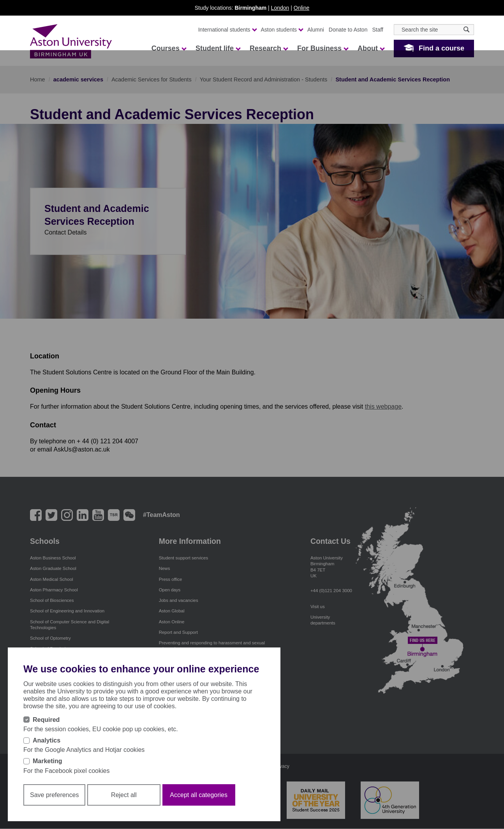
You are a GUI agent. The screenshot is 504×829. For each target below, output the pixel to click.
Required (46, 720)
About (371, 48)
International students (227, 30)
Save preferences (54, 795)
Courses (169, 48)
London (280, 8)
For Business (322, 48)
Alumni (316, 30)
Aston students (282, 30)
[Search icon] (466, 29)
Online (301, 8)
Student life (218, 48)
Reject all (124, 795)
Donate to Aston (348, 30)
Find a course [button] (441, 48)
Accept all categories (199, 795)
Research (269, 48)
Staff (378, 30)
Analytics (47, 740)
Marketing (48, 761)
